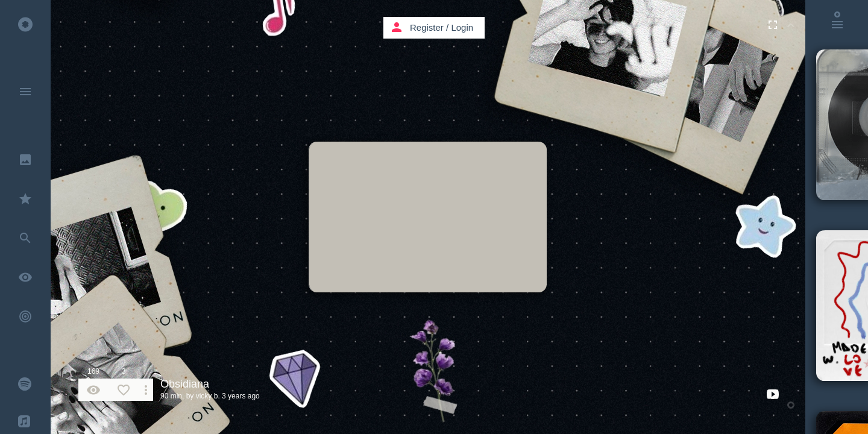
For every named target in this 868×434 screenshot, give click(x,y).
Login (462, 27)
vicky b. (208, 396)
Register (427, 27)
